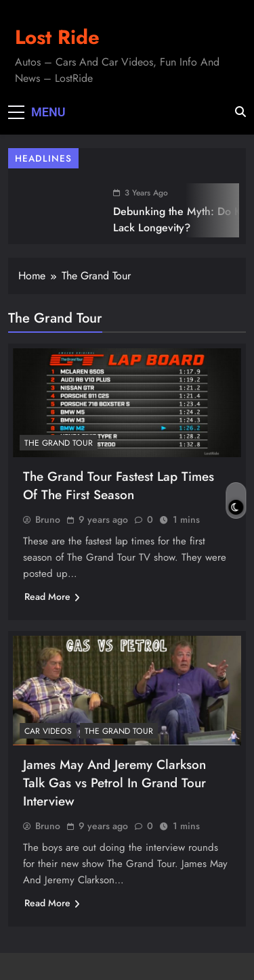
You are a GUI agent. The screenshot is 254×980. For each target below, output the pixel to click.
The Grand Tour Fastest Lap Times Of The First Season (119, 486)
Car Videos (48, 731)
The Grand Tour (59, 443)
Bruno (48, 519)
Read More (52, 597)
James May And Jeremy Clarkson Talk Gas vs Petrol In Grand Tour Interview (114, 783)
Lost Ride (57, 37)
